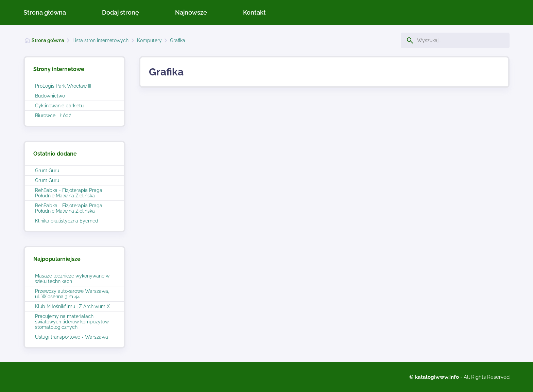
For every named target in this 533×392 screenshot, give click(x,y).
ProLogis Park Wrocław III (63, 86)
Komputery (149, 40)
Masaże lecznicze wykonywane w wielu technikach (72, 279)
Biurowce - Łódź (53, 115)
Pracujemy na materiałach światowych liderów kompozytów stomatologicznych (72, 322)
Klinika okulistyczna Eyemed (67, 221)
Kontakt (254, 12)
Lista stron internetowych (100, 40)
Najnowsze (191, 12)
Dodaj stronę (121, 12)
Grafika (178, 40)
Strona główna (45, 12)
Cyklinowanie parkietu (59, 106)
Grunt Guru (47, 171)
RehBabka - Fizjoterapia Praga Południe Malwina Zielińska (69, 193)
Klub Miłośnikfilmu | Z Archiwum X (72, 306)
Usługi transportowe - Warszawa (72, 337)
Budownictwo (50, 96)
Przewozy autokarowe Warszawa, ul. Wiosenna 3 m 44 (72, 294)
